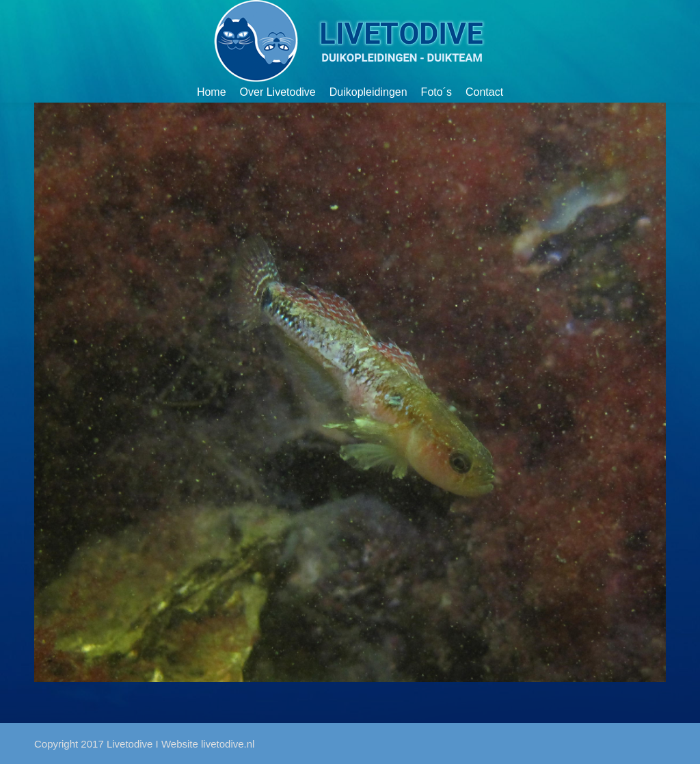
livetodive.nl (228, 744)
